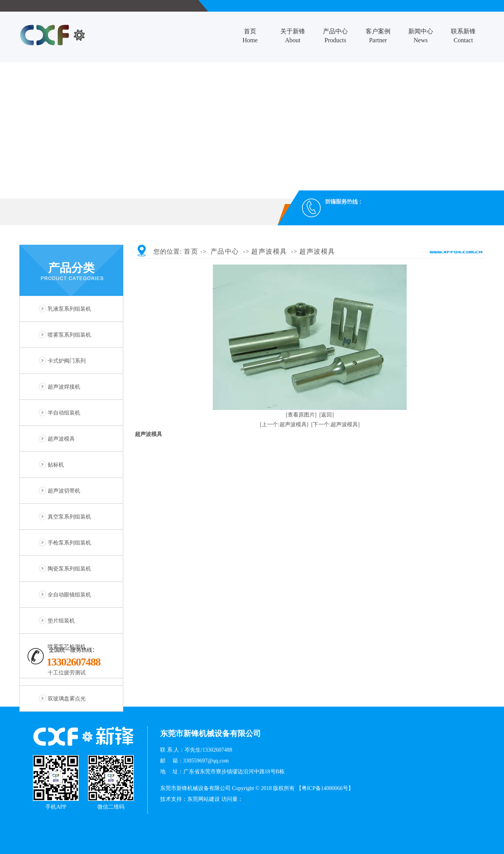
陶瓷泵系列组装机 (69, 569)
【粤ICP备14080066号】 (325, 788)
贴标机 (56, 465)
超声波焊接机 (64, 387)
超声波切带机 (64, 491)
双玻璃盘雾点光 (67, 699)
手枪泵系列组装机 (69, 543)
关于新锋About (293, 36)
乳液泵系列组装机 (69, 309)
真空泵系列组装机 (69, 517)
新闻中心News (421, 36)
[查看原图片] (301, 415)
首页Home (250, 36)
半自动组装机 (64, 413)
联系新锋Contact (463, 36)
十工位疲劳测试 (67, 673)
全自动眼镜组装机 (69, 595)
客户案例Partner (378, 36)
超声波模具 (61, 439)
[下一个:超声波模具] (336, 424)
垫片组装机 (61, 621)
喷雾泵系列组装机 (69, 335)
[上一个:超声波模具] (284, 424)
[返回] (327, 415)
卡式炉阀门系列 (67, 361)
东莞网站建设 (204, 799)
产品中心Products (335, 36)
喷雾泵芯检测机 (67, 647)
